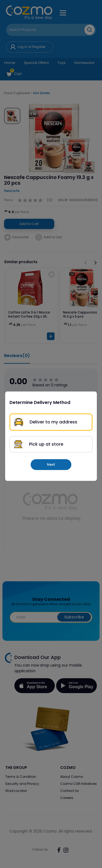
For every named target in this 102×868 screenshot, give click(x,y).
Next (51, 464)
